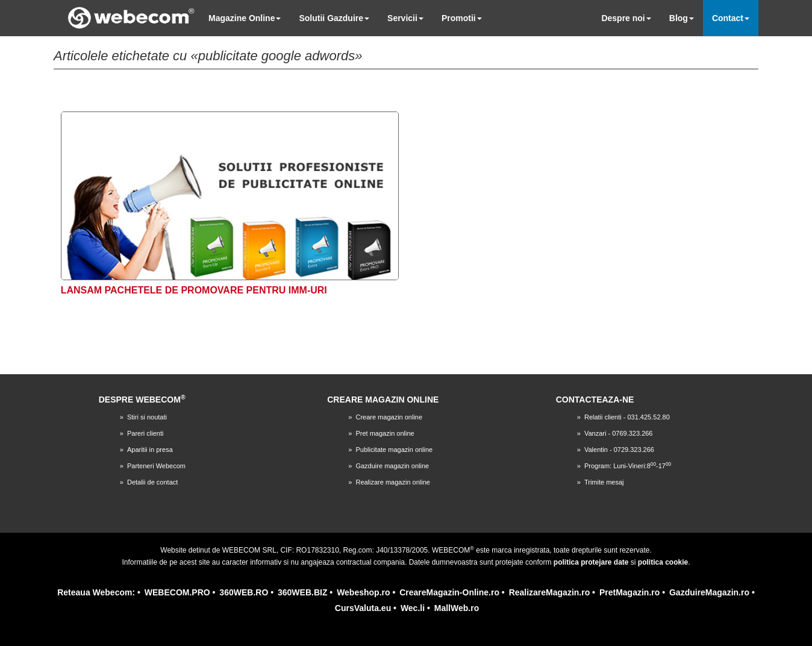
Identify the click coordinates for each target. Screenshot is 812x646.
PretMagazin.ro (629, 592)
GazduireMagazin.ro (709, 592)
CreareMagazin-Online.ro (449, 592)
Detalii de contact (152, 482)
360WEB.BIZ (302, 592)
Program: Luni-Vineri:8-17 (628, 466)
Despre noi (626, 18)
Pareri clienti (145, 433)
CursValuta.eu (363, 608)
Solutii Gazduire (334, 18)
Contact (731, 18)
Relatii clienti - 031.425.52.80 (627, 417)
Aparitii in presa (150, 450)
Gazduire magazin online (392, 466)
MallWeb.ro (457, 608)
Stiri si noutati (147, 417)
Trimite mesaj (604, 482)
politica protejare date (591, 562)
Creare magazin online (389, 417)
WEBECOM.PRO (177, 592)
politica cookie (663, 562)
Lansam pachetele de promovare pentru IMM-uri (194, 290)
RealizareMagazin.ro (550, 592)
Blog (682, 18)
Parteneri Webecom (156, 466)
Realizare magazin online (393, 482)
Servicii (405, 18)
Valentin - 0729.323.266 (619, 450)
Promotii (462, 18)
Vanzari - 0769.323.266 (619, 433)
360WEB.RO (244, 592)
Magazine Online (245, 18)
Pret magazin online (385, 433)
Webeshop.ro (363, 592)
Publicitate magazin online (394, 450)
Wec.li (413, 608)
